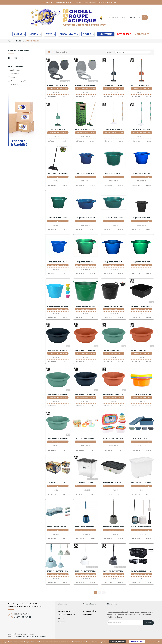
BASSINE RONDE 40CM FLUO (141, 394)
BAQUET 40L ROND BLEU (141, 174)
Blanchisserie (16, 74)
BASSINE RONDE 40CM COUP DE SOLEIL (114, 394)
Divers (14, 77)
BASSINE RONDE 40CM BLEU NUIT (86, 394)
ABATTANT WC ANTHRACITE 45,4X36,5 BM (58, 85)
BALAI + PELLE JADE (58, 129)
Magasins (61, 622)
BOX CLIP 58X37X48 (86, 483)
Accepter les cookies (137, 642)
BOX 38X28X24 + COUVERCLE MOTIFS (58, 483)
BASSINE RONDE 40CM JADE (58, 439)
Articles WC (15, 70)
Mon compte (87, 615)
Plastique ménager (18, 81)
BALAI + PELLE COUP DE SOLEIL (141, 85)
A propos (61, 618)
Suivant (104, 593)
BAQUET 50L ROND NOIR (141, 218)
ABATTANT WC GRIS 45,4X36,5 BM (86, 85)
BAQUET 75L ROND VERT (141, 262)
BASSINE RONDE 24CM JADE (114, 350)
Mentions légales (64, 611)
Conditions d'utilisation (66, 615)
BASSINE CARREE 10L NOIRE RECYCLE (141, 306)
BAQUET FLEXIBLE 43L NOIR (114, 306)
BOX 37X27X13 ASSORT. (141, 439)
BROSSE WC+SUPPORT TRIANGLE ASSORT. (58, 571)
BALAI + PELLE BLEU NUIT (114, 85)
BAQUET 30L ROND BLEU (86, 174)
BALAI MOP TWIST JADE (141, 129)
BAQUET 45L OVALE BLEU (86, 218)
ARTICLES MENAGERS (19, 51)
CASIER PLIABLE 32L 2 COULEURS (141, 571)
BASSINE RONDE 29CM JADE (58, 394)
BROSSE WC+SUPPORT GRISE (114, 527)
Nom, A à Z (133, 52)
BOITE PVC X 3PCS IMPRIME (86, 439)
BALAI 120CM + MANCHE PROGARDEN (86, 129)
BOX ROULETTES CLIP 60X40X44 (141, 483)
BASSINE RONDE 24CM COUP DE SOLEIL (86, 350)
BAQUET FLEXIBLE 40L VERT (86, 306)
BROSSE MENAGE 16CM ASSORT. (58, 527)
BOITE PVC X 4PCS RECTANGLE (114, 439)
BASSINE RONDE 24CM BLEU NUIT (58, 350)
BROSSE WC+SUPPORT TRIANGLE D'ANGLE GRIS (114, 571)
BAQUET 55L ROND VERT (86, 262)
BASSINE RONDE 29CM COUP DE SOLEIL (141, 350)
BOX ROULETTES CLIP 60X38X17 (114, 483)
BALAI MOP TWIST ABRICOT (114, 129)
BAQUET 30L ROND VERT (114, 174)
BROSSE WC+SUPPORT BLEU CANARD (86, 527)
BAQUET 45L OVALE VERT (114, 218)
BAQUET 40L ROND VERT (58, 218)
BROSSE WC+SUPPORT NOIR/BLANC (141, 527)
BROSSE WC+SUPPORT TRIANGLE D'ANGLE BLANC (86, 571)
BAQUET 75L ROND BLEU (114, 262)
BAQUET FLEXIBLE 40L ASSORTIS (58, 306)
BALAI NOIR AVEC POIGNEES (58, 174)
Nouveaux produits (89, 611)
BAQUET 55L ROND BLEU (58, 262)
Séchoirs (14, 84)
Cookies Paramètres (117, 642)
